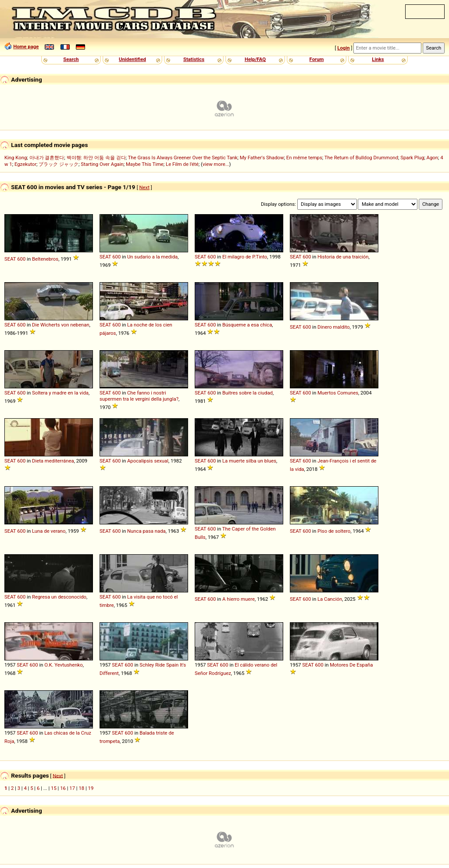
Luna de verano (49, 531)
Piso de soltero (334, 531)
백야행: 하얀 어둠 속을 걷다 (96, 158)
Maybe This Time (145, 164)
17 (72, 788)
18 (81, 788)
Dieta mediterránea (53, 461)
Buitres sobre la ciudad (248, 393)
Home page (26, 47)
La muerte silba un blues (249, 461)
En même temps (304, 158)
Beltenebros (45, 259)
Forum (317, 59)
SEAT (10, 259)
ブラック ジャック (59, 164)
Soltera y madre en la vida (60, 393)
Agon (432, 158)
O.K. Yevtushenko (64, 665)
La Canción (330, 599)
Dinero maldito (334, 327)
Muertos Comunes (338, 393)
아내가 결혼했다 (47, 158)
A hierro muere (239, 599)
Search (71, 59)
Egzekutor (25, 164)
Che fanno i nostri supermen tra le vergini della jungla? (139, 396)
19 (91, 788)
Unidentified (132, 59)
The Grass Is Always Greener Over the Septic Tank (183, 158)
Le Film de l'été (182, 164)
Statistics (194, 59)
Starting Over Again (102, 164)
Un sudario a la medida (152, 257)
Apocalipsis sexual (148, 461)
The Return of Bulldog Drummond (361, 158)
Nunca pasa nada (146, 531)
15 (54, 788)
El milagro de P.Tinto (245, 257)
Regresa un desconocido (59, 597)
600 (21, 259)
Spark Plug (412, 158)
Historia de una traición (343, 257)
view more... (216, 164)
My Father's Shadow (262, 158)
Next (144, 187)
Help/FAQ (255, 59)
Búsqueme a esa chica (247, 325)
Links (378, 59)
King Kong (16, 158)
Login (343, 48)
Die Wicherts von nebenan (61, 325)
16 (63, 788)
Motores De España (351, 665)
